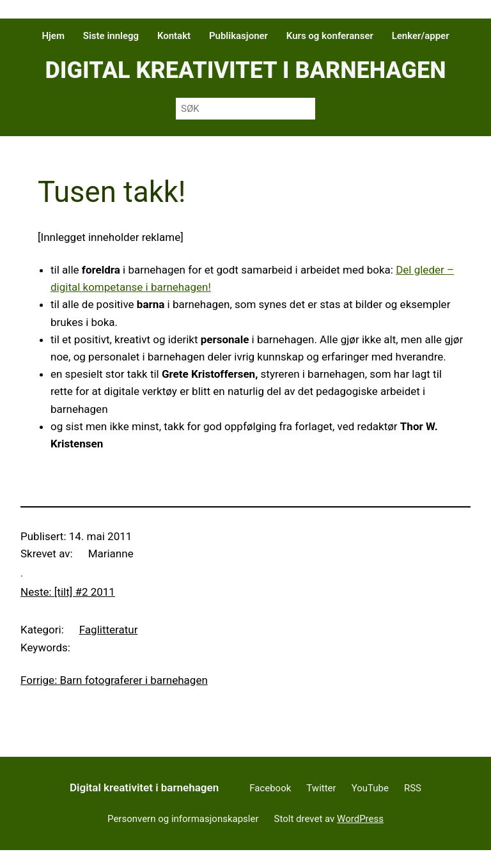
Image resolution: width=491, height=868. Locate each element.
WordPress (360, 819)
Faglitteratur (109, 630)
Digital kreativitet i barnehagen (245, 70)
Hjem (53, 36)
